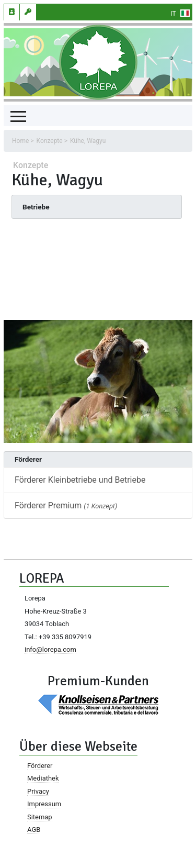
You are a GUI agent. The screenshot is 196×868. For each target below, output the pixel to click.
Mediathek (43, 778)
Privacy (38, 791)
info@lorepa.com (50, 649)
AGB (34, 830)
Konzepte (50, 141)
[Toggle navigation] (18, 116)
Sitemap (40, 817)
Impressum (44, 804)
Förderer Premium (66, 505)
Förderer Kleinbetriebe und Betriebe (80, 480)
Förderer (40, 766)
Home (20, 141)
